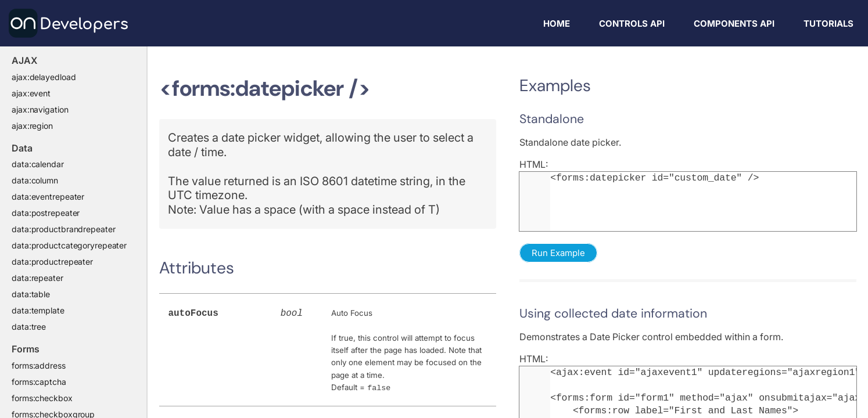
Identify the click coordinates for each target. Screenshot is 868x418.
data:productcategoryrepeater (69, 245)
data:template (38, 310)
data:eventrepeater (48, 197)
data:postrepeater (46, 213)
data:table (31, 294)
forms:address (39, 365)
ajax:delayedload (44, 77)
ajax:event (31, 93)
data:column (35, 180)
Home (557, 24)
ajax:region (32, 126)
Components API (734, 24)
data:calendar (38, 164)
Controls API (632, 24)
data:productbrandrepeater (64, 229)
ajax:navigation (40, 109)
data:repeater (37, 278)
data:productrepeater (52, 262)
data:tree (29, 327)
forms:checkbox (42, 398)
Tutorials (828, 24)
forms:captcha (39, 382)
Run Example (558, 253)
